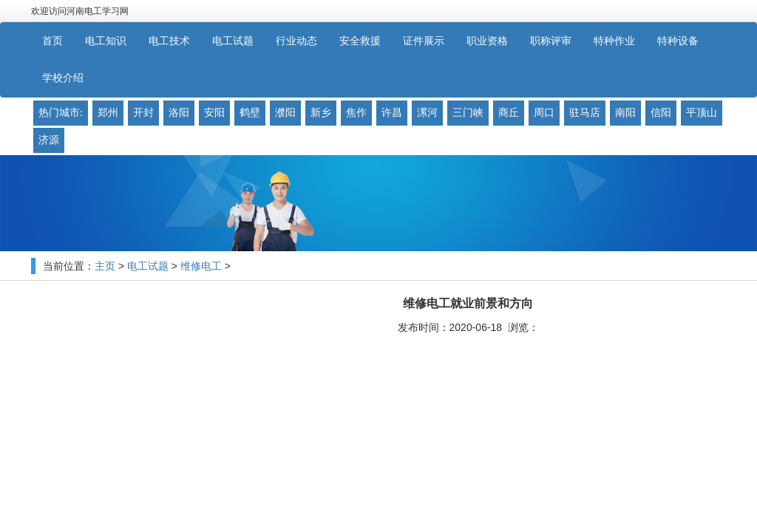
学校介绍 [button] (63, 78)
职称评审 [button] (551, 41)
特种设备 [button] (678, 41)
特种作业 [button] (614, 41)
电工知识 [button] (106, 41)
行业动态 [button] (296, 41)
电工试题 (148, 266)
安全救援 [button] (360, 41)
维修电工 (201, 266)
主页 (105, 266)
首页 (52, 41)
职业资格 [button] (487, 41)
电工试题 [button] (233, 41)
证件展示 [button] (424, 41)
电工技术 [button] (169, 41)
